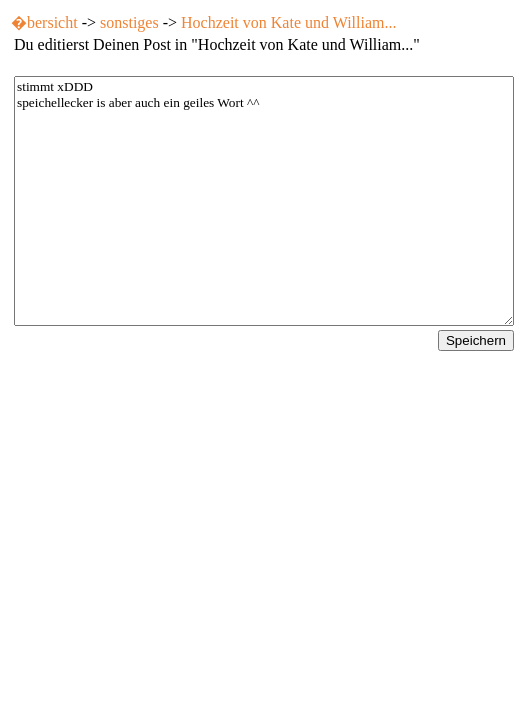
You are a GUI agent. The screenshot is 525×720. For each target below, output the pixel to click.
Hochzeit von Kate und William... (288, 22)
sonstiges (129, 22)
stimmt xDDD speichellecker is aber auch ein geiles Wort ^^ (264, 201)
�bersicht (44, 22)
